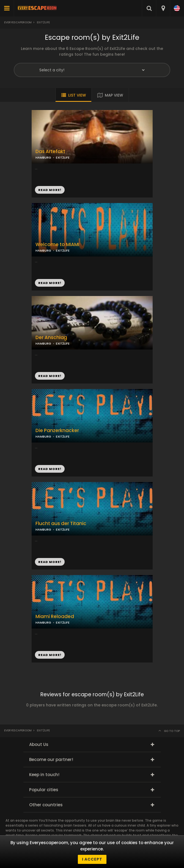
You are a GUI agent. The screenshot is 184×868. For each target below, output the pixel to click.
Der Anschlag (51, 338)
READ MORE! (50, 283)
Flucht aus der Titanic (61, 524)
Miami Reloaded (55, 617)
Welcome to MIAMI (57, 245)
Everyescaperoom (18, 22)
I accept (92, 859)
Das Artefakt (50, 152)
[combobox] (163, 8)
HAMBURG (43, 250)
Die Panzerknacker (57, 431)
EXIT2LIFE (63, 250)
